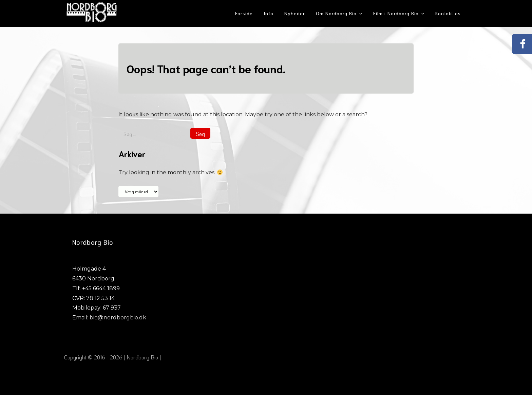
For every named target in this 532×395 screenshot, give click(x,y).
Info (269, 13)
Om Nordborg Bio (336, 13)
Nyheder (295, 13)
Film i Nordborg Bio (396, 13)
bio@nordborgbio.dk (118, 318)
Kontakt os (448, 13)
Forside (244, 13)
